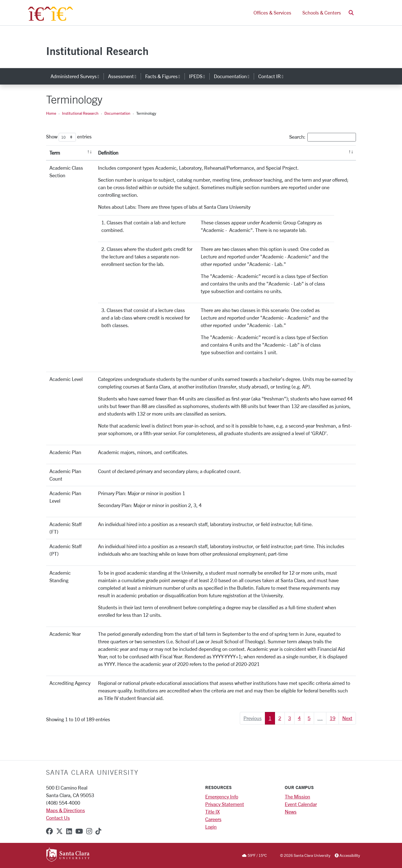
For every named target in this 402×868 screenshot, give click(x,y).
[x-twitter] (59, 831)
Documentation (117, 113)
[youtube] (79, 831)
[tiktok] (98, 831)
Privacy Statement (225, 804)
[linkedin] (69, 831)
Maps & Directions (65, 810)
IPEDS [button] (199, 76)
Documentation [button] (234, 76)
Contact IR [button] (273, 76)
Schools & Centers (322, 13)
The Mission (297, 797)
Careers (213, 819)
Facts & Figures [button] (165, 76)
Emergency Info (222, 797)
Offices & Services (272, 13)
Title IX (212, 812)
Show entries (69, 137)
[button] (351, 14)
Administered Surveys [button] (77, 76)
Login (211, 827)
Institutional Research (97, 51)
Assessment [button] (124, 76)
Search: (323, 137)
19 (332, 718)
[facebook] (49, 831)
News (291, 812)
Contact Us (58, 818)
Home (51, 113)
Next (347, 718)
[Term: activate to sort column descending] (70, 153)
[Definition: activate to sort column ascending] (225, 153)
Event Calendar (301, 804)
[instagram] (89, 831)
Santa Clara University (92, 772)
